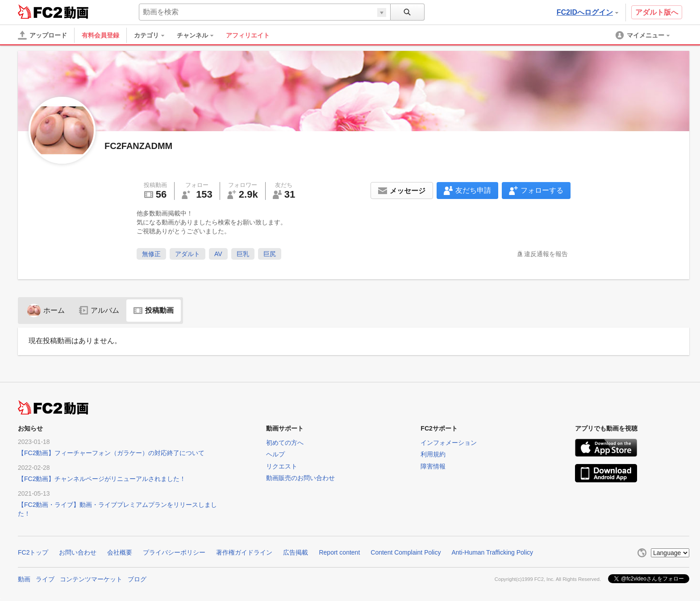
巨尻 (270, 254)
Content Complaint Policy (406, 552)
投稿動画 (154, 310)
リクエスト (282, 466)
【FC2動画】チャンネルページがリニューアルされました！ (102, 479)
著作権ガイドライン (244, 552)
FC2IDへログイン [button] (587, 12)
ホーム (46, 310)
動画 (24, 579)
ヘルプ (275, 454)
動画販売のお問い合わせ (300, 478)
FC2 (40, 12)
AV (218, 254)
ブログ (137, 579)
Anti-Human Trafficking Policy (492, 552)
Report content (339, 552)
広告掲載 (296, 552)
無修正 (151, 254)
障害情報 (433, 466)
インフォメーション (449, 443)
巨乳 (243, 254)
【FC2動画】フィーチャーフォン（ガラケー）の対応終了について (111, 453)
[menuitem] (154, 35)
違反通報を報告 (546, 254)
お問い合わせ (78, 552)
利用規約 (433, 454)
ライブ (45, 579)
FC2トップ (33, 552)
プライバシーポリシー (174, 552)
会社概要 (120, 552)
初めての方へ (285, 443)
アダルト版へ (657, 12)
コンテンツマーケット (91, 579)
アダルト (187, 254)
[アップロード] (42, 35)
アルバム (99, 310)
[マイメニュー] (643, 35)
